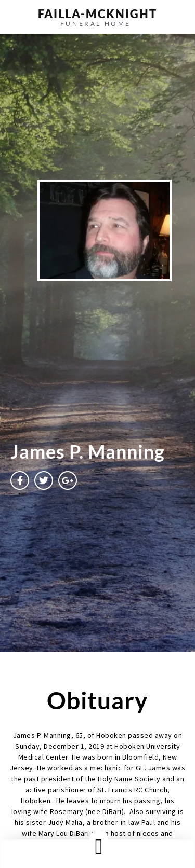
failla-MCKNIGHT (97, 14)
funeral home (96, 24)
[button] (99, 846)
